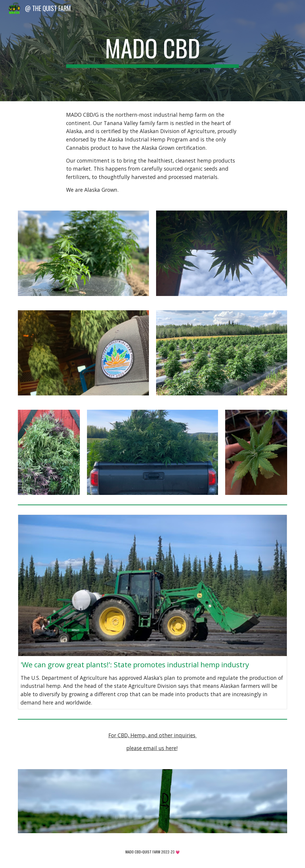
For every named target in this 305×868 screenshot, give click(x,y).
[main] (152, 51)
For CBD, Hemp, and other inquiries (153, 735)
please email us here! (152, 748)
